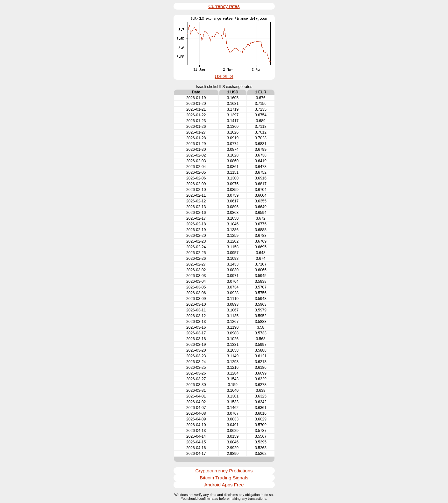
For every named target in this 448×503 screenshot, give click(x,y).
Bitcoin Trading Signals (224, 478)
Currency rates (224, 6)
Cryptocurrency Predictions (224, 471)
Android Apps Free (224, 485)
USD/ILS (224, 76)
